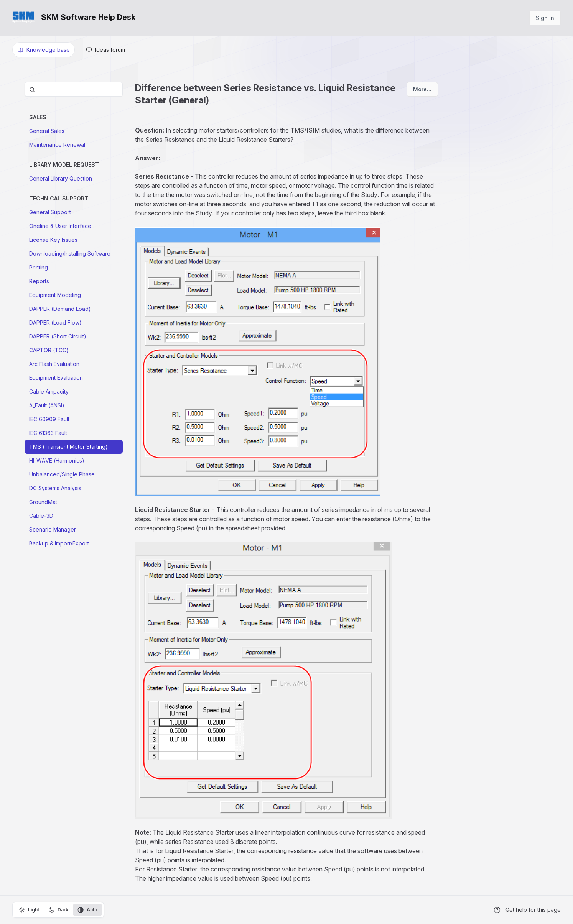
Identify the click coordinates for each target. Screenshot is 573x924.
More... (422, 89)
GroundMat (43, 502)
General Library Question (61, 178)
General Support (50, 212)
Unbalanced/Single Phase (62, 474)
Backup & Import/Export (59, 543)
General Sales (47, 131)
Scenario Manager (53, 529)
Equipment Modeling (55, 295)
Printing (39, 267)
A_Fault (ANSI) (47, 405)
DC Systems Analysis (55, 488)
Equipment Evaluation (56, 378)
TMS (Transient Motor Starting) (68, 447)
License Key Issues (53, 240)
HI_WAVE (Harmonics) (57, 460)
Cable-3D (41, 516)
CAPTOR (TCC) (49, 350)
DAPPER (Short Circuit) (58, 336)
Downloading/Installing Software (70, 254)
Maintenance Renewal (57, 145)
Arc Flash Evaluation (54, 364)
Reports (39, 281)
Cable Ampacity (49, 391)
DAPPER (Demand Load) (60, 309)
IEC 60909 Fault (49, 419)
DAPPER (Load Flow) (55, 322)
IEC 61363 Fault (48, 433)
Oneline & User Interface (60, 226)
